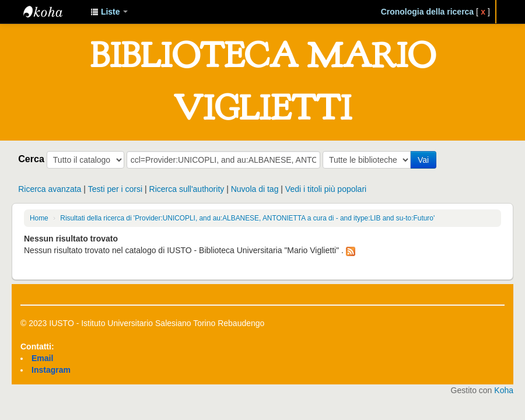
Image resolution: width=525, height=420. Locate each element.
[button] (109, 12)
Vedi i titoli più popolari (326, 189)
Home (39, 218)
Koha (504, 390)
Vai (423, 160)
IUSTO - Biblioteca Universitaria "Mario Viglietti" (52, 12)
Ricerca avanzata (50, 189)
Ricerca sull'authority (187, 189)
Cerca (31, 159)
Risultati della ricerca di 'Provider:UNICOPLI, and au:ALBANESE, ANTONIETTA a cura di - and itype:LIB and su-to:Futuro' (247, 218)
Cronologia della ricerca (428, 12)
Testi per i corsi (115, 189)
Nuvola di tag (255, 189)
